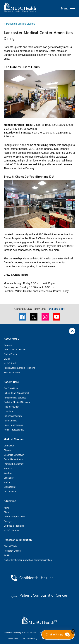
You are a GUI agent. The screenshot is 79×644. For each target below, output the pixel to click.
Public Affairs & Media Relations (19, 368)
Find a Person (11, 354)
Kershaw (8, 473)
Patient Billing (10, 421)
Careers (8, 345)
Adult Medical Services (15, 398)
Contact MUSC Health (15, 350)
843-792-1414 (57, 309)
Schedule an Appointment (16, 393)
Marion (7, 482)
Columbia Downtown (14, 455)
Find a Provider (11, 407)
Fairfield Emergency (14, 464)
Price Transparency (13, 425)
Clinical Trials (10, 546)
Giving (7, 359)
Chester (8, 450)
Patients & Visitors (13, 416)
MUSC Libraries (12, 530)
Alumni (7, 512)
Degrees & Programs (14, 526)
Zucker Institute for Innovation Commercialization (28, 560)
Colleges (8, 521)
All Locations (10, 492)
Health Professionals (14, 430)
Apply (6, 508)
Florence (8, 469)
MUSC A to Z (10, 363)
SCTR (7, 555)
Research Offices (12, 551)
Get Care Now (11, 388)
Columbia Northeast (13, 459)
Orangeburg (10, 487)
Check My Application (14, 517)
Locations (8, 411)
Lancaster (9, 478)
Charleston (9, 446)
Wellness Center (12, 373)
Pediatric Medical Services (17, 402)
